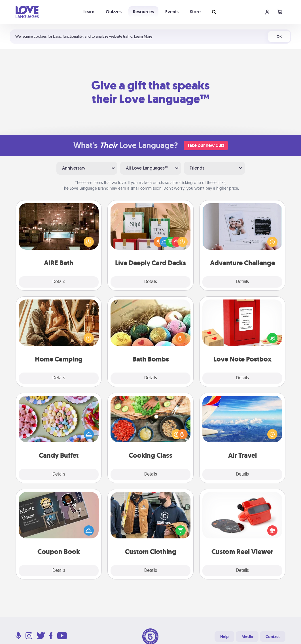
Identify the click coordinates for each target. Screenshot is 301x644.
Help (224, 637)
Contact (273, 637)
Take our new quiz (206, 145)
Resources (143, 12)
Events (172, 12)
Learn (89, 12)
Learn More (143, 36)
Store (195, 12)
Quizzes (114, 12)
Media (247, 637)
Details (59, 282)
